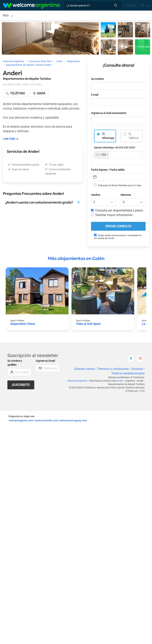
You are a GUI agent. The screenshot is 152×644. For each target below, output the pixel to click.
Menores (126, 196)
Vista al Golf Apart (88, 325)
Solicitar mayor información (112, 216)
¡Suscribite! (21, 386)
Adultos (96, 196)
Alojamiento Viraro (23, 325)
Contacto (137, 370)
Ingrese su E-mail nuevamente (109, 114)
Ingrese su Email (45, 362)
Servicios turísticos (60, 16)
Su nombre (97, 80)
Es (143, 5)
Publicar (131, 5)
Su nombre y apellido (15, 364)
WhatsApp (108, 139)
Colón (7, 16)
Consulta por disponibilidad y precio (117, 211)
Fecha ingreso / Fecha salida (108, 171)
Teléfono (134, 139)
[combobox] (102, 156)
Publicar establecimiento (128, 374)
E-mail (95, 96)
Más (80, 16)
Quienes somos (85, 370)
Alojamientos (26, 16)
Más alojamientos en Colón (76, 259)
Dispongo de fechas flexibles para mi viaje (118, 186)
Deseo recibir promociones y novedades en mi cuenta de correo (118, 237)
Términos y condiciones (113, 370)
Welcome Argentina (77, 382)
